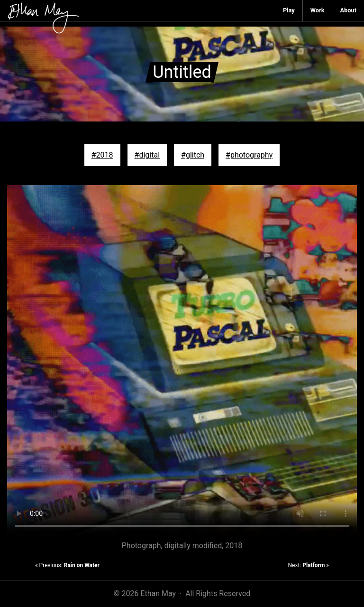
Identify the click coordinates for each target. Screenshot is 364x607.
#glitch (193, 155)
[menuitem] (289, 11)
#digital (147, 155)
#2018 (102, 155)
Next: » (308, 565)
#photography (249, 155)
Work (318, 10)
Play (289, 10)
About (348, 10)
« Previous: (67, 565)
